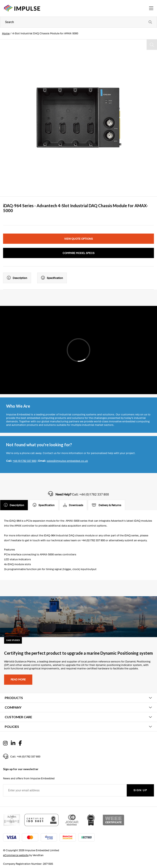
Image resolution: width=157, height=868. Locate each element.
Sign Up (140, 790)
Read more (18, 680)
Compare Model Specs (78, 253)
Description (17, 278)
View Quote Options (78, 239)
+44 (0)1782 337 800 (24, 461)
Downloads (73, 505)
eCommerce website (16, 855)
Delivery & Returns (107, 505)
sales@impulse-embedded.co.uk (67, 461)
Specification (52, 278)
